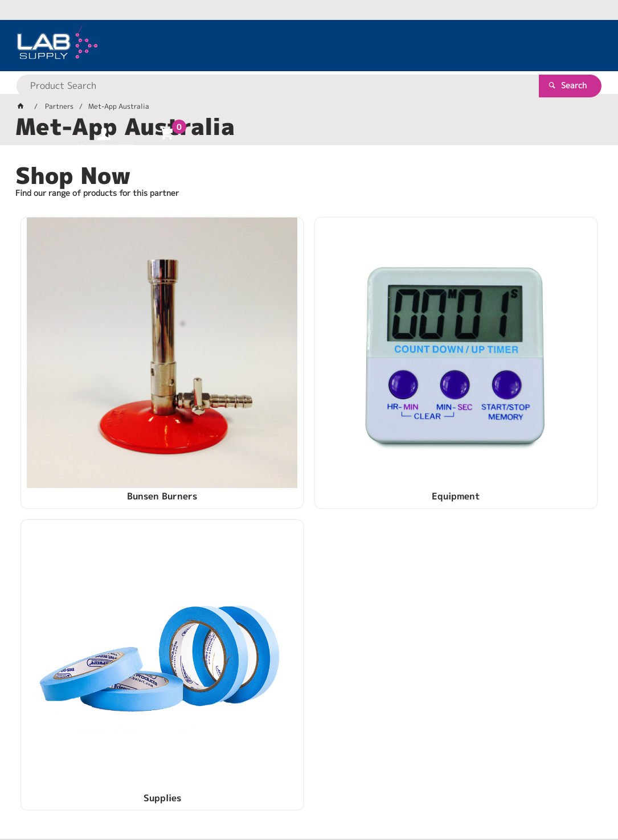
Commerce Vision (235, 795)
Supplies (505, 393)
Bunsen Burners (113, 393)
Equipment (309, 393)
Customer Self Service (151, 795)
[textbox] (289, 46)
